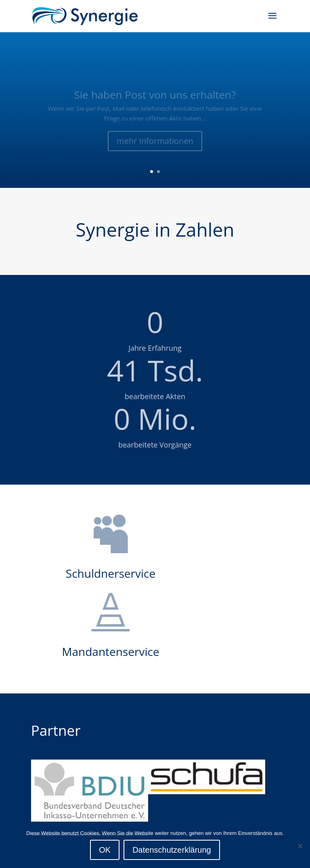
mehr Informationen (155, 145)
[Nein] (300, 846)
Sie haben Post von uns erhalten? (155, 98)
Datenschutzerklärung (172, 850)
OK (105, 850)
